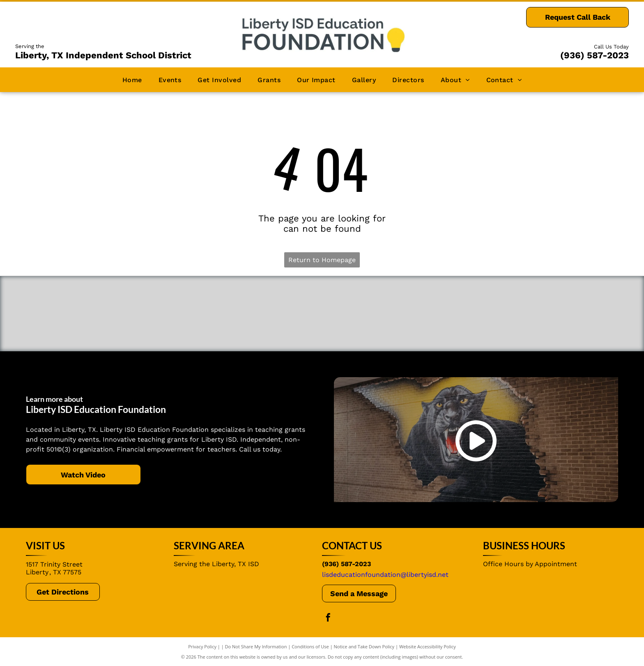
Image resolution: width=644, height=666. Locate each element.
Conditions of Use (310, 646)
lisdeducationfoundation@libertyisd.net (385, 575)
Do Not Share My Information (256, 646)
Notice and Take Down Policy (364, 646)
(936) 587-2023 (595, 55)
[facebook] (328, 619)
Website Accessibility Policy (428, 646)
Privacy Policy (202, 646)
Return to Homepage (322, 260)
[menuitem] (132, 80)
